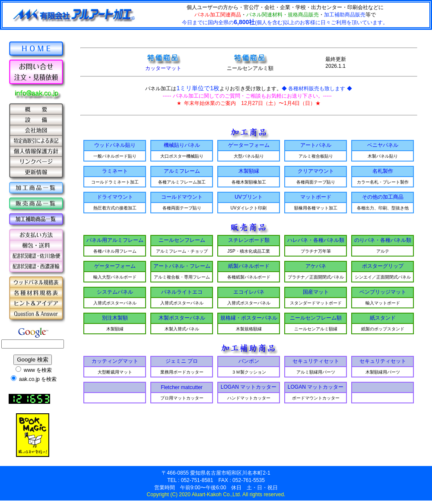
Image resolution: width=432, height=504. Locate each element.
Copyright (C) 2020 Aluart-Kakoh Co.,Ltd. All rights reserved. (216, 494)
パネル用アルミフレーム (115, 240)
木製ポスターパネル (182, 318)
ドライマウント (115, 197)
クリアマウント (316, 171)
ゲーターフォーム (249, 145)
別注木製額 (115, 318)
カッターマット (163, 66)
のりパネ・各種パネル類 (383, 240)
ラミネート (115, 171)
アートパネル (316, 145)
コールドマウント (182, 197)
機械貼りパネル (182, 145)
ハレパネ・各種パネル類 (316, 240)
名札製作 (383, 171)
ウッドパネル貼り (115, 145)
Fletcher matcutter (182, 387)
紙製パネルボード (249, 266)
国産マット (316, 292)
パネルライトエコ (182, 292)
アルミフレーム (182, 171)
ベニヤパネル (383, 145)
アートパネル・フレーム (182, 266)
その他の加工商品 (383, 197)
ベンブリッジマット (383, 292)
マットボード (316, 197)
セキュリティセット (316, 361)
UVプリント (249, 197)
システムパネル (115, 292)
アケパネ (316, 266)
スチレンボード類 (249, 240)
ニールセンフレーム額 (316, 318)
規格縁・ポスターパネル (249, 318)
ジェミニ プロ (182, 361)
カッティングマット (115, 361)
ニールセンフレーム (182, 240)
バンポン (249, 361)
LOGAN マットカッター (249, 387)
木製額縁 (249, 171)
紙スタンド (383, 318)
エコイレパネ (249, 292)
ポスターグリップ (383, 266)
